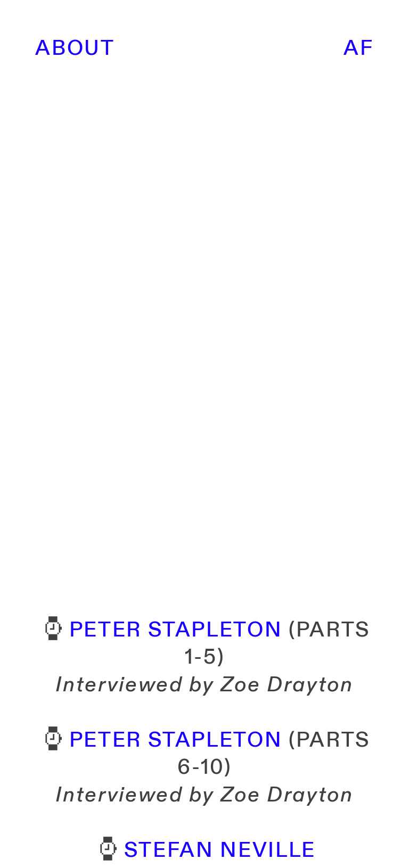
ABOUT (75, 48)
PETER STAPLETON (176, 630)
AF (358, 48)
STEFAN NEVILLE (220, 850)
